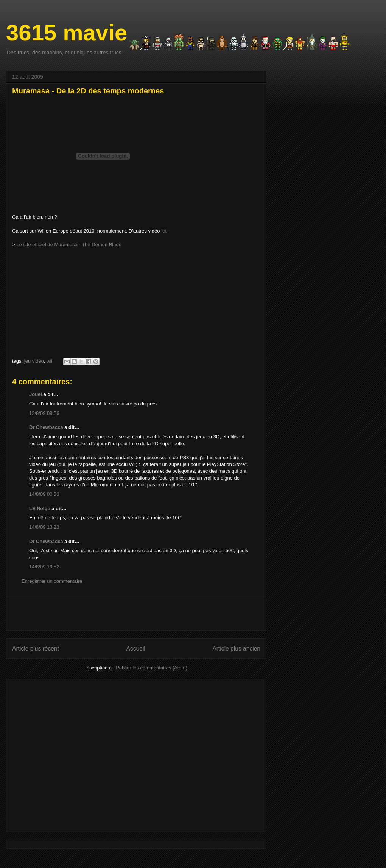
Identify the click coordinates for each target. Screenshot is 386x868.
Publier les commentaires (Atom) (152, 668)
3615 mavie (67, 33)
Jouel (36, 394)
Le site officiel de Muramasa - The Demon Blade (69, 245)
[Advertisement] (136, 613)
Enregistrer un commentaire (52, 581)
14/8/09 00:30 (44, 494)
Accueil (136, 648)
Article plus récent (36, 648)
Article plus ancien (236, 648)
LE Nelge (40, 509)
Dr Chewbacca (46, 427)
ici (163, 231)
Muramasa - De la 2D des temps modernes (88, 91)
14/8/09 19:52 (44, 567)
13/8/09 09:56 (44, 413)
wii (49, 361)
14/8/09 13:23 (44, 527)
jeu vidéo (34, 361)
